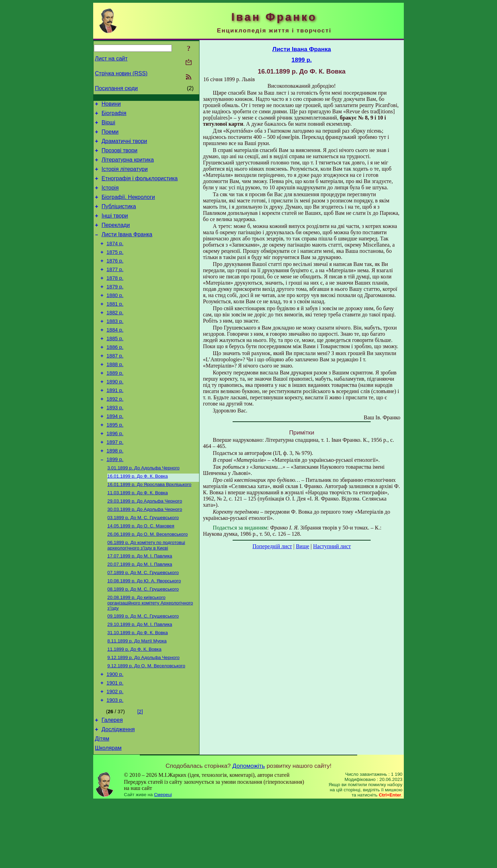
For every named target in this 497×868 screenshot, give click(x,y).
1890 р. (115, 415)
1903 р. (115, 763)
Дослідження (118, 794)
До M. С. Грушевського (143, 565)
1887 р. (115, 386)
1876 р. (115, 279)
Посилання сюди (116, 88)
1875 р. (115, 270)
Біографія (114, 115)
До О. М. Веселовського (148, 583)
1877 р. (115, 289)
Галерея (112, 784)
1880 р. (115, 318)
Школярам (108, 815)
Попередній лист (272, 546)
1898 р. (115, 492)
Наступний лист (332, 546)
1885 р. (115, 366)
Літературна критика (128, 167)
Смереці (163, 861)
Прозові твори (119, 157)
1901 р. (115, 743)
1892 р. (115, 434)
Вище (303, 546)
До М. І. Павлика (140, 606)
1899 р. (115, 502)
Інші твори (115, 229)
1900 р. (115, 734)
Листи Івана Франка (127, 250)
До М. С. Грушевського (143, 624)
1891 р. (115, 425)
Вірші (108, 126)
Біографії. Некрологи (128, 208)
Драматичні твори (124, 146)
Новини (111, 105)
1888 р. (115, 395)
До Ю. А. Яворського (144, 633)
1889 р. (115, 405)
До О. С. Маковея (141, 574)
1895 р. (115, 463)
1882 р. (115, 337)
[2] (140, 774)
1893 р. (115, 444)
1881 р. (115, 328)
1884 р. (115, 357)
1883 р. (115, 347)
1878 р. (115, 299)
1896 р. (115, 473)
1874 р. (115, 260)
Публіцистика (119, 219)
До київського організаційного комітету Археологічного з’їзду (150, 656)
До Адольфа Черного (143, 511)
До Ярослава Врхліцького (149, 529)
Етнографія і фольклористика (140, 188)
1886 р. (115, 376)
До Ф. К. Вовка (138, 520)
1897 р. (115, 483)
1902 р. (115, 753)
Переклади (116, 240)
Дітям (102, 804)
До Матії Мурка (137, 697)
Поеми (110, 136)
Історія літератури (125, 177)
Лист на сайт (111, 59)
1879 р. (115, 308)
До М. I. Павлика (140, 615)
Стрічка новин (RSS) (121, 73)
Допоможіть (248, 832)
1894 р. (115, 454)
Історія (110, 198)
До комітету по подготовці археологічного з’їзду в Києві (146, 595)
